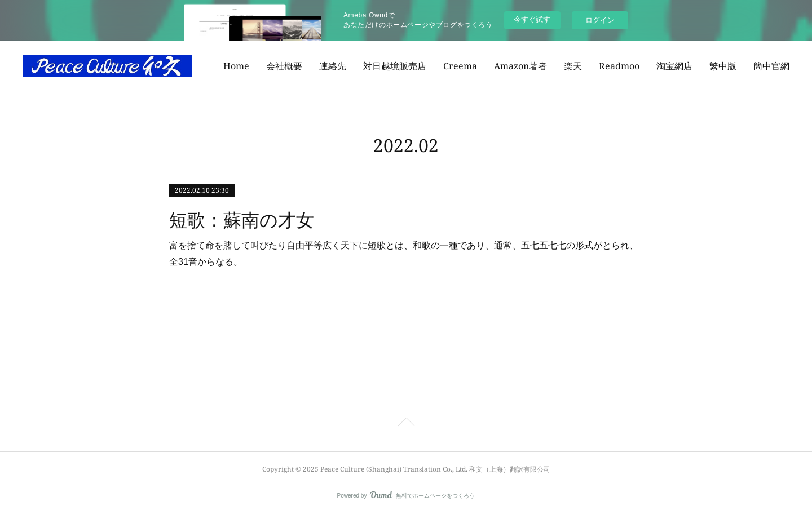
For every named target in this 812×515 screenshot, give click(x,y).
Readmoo (619, 66)
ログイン (600, 20)
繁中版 (723, 66)
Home (236, 66)
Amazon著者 (520, 66)
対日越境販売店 (395, 66)
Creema (460, 66)
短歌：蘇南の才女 (242, 220)
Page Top (406, 424)
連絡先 (333, 66)
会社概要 (284, 66)
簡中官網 (771, 66)
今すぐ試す (532, 19)
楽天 (573, 66)
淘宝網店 (674, 66)
